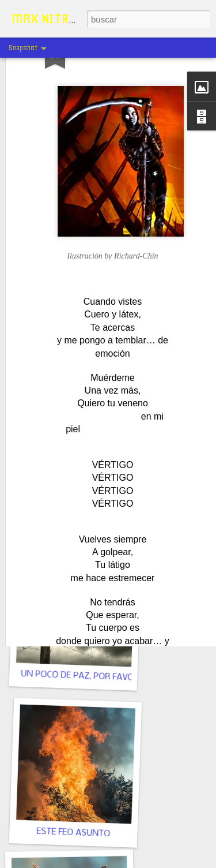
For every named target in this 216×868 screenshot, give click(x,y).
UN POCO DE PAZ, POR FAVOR (80, 676)
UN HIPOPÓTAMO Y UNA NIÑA (85, 512)
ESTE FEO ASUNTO (73, 833)
